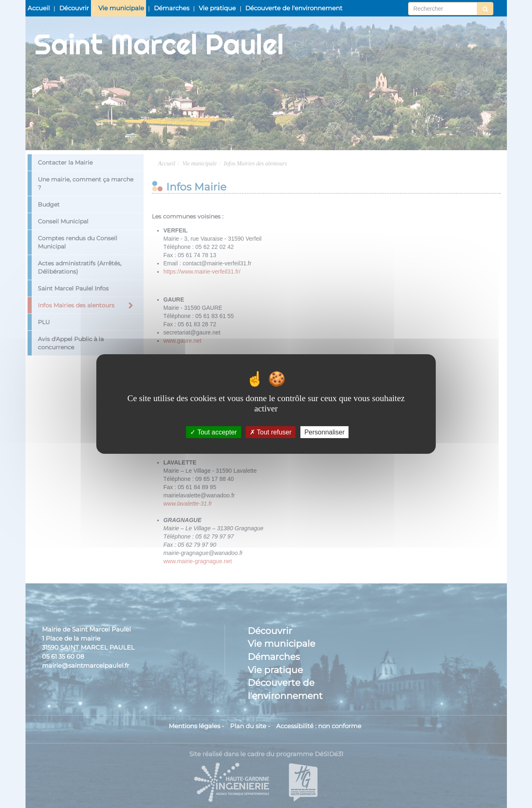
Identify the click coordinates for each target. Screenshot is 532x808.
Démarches (172, 8)
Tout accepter (213, 432)
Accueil (39, 8)
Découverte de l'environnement (294, 8)
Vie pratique (217, 8)
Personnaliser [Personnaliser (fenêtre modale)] (325, 432)
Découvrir (74, 8)
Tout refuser (271, 432)
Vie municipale (121, 8)
